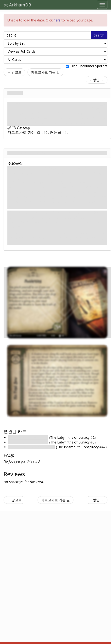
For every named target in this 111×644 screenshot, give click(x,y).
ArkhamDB (17, 5)
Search (99, 35)
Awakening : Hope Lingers (28, 437)
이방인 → (97, 80)
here (57, 20)
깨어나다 (15, 93)
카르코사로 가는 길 (45, 72)
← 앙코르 (14, 72)
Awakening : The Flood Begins (32, 447)
